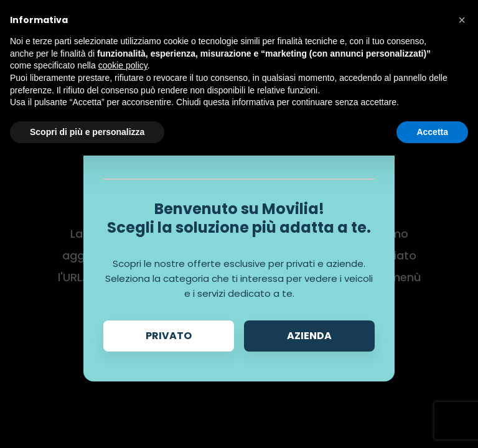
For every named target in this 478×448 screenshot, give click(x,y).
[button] (462, 20)
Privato (169, 336)
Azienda (309, 336)
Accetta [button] (432, 132)
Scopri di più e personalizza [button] (87, 132)
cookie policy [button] (123, 65)
